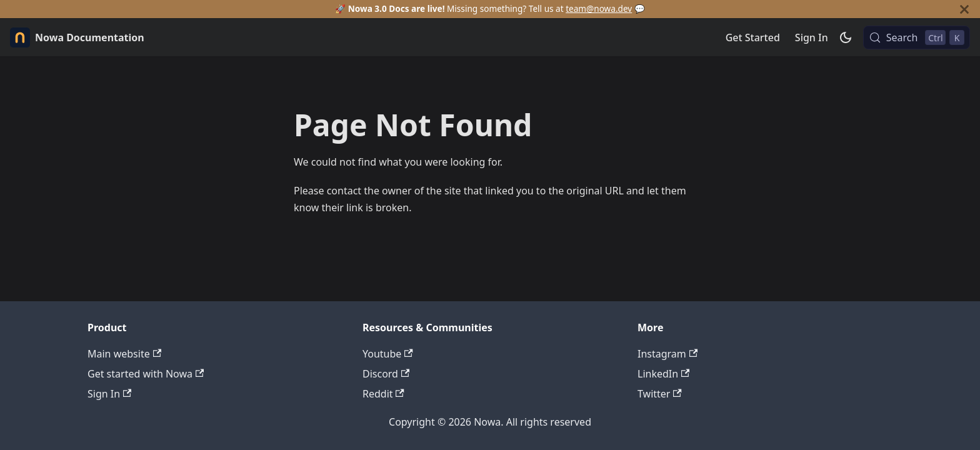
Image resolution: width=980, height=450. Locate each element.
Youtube (388, 354)
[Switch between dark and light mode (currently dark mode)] (846, 37)
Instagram (667, 354)
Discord (386, 374)
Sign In (812, 37)
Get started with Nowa (146, 374)
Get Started (753, 37)
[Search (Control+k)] (917, 37)
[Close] (964, 9)
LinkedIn (663, 374)
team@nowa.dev (599, 8)
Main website (124, 354)
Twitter (660, 394)
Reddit (383, 394)
